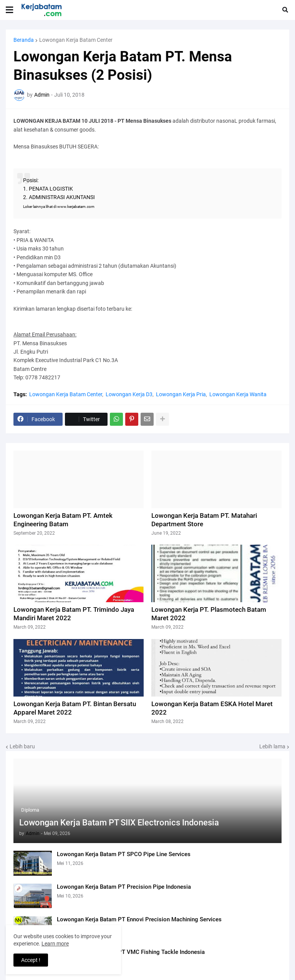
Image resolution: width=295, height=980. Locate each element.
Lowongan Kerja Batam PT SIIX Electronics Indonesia (119, 823)
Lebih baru (22, 746)
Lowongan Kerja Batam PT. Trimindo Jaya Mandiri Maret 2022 (74, 614)
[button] (9, 10)
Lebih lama (272, 746)
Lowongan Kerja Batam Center (76, 40)
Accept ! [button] (31, 960)
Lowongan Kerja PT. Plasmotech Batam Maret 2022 (209, 614)
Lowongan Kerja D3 (129, 394)
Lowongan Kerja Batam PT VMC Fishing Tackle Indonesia (131, 952)
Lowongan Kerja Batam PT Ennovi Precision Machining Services (139, 919)
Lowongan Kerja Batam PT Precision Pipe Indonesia (124, 887)
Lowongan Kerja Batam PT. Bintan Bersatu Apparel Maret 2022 (75, 708)
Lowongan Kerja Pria (181, 394)
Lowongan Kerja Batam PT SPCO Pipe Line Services (124, 854)
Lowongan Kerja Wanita (238, 394)
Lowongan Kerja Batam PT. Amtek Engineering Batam (63, 520)
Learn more (55, 944)
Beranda (24, 40)
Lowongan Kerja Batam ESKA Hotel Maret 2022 (212, 708)
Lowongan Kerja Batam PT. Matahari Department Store (204, 520)
